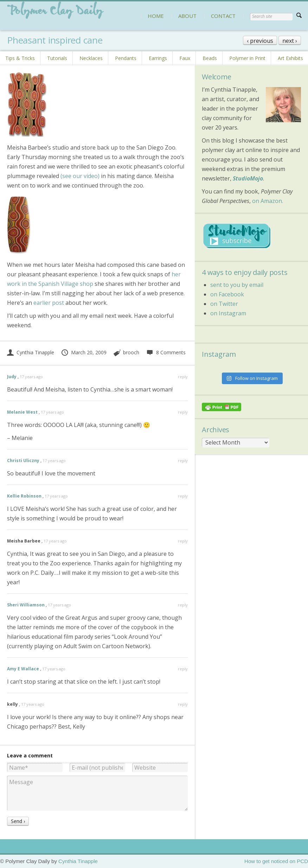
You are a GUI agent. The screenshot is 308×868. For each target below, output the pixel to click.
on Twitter (224, 304)
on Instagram (228, 313)
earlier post (49, 303)
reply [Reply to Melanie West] (183, 412)
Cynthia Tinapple (31, 352)
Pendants (126, 58)
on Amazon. (268, 201)
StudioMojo (248, 178)
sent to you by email (237, 285)
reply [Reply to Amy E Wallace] (183, 669)
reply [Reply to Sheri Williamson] (183, 605)
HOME (156, 16)
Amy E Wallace (23, 669)
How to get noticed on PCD (276, 861)
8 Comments (166, 352)
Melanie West (22, 412)
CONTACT (223, 16)
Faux (185, 58)
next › (290, 41)
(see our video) (80, 176)
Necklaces (91, 58)
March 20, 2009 (84, 352)
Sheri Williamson (26, 605)
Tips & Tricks (20, 58)
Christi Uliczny (23, 461)
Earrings (158, 58)
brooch (131, 352)
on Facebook (227, 294)
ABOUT (187, 16)
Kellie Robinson (24, 496)
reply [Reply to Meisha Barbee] (183, 541)
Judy (12, 377)
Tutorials (57, 58)
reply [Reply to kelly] (183, 704)
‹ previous (260, 41)
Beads (210, 58)
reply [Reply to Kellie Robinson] (183, 496)
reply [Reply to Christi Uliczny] (183, 461)
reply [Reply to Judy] (183, 377)
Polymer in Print (247, 58)
